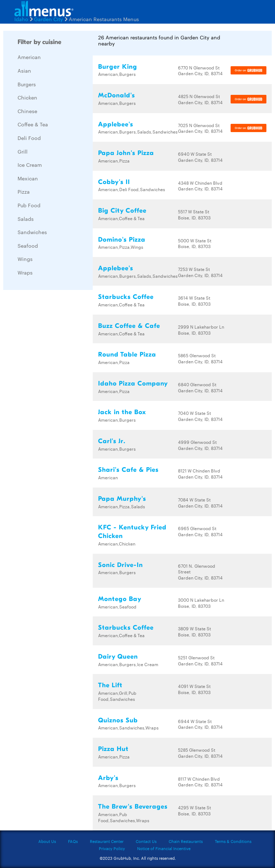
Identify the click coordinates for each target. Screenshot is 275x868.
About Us (47, 841)
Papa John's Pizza (126, 153)
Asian (24, 71)
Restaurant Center (107, 841)
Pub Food (29, 205)
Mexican (28, 178)
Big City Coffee (122, 211)
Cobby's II (114, 182)
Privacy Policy (112, 848)
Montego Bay (120, 599)
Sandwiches (32, 232)
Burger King (118, 67)
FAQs (73, 841)
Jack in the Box (122, 412)
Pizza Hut (113, 749)
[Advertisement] (57, 403)
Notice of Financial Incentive (164, 848)
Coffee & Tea (33, 124)
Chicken (27, 97)
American (29, 57)
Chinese (27, 111)
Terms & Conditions (233, 841)
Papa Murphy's (122, 499)
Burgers (27, 84)
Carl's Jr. (112, 441)
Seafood (28, 246)
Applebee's (116, 124)
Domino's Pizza (122, 240)
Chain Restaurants (186, 841)
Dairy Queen (118, 657)
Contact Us (146, 841)
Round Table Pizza (127, 355)
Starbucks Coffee (126, 297)
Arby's (108, 778)
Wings (25, 259)
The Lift (110, 685)
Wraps (25, 272)
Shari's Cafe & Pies (128, 470)
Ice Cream (30, 165)
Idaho (21, 19)
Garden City (49, 19)
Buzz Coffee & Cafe (129, 326)
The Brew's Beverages (133, 807)
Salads (26, 219)
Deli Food (29, 138)
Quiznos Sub (118, 720)
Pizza (24, 191)
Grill (23, 151)
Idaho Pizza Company (133, 384)
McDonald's (117, 95)
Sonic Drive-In (120, 565)
